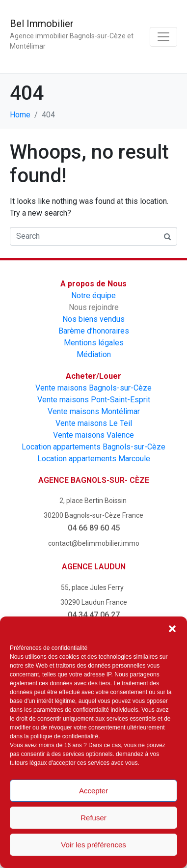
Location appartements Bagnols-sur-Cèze (93, 447)
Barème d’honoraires (94, 331)
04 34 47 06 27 (94, 615)
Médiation (94, 354)
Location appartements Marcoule (94, 459)
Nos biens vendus (93, 319)
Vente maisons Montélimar (94, 411)
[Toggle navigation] (163, 37)
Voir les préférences (93, 845)
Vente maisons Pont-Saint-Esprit (94, 400)
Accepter (93, 791)
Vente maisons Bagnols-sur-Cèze (93, 388)
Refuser (93, 818)
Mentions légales (94, 343)
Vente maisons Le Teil (94, 423)
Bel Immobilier (42, 24)
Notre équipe (93, 295)
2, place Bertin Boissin (94, 501)
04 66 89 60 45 (94, 528)
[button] (172, 629)
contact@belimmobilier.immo (94, 543)
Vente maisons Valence (93, 435)
